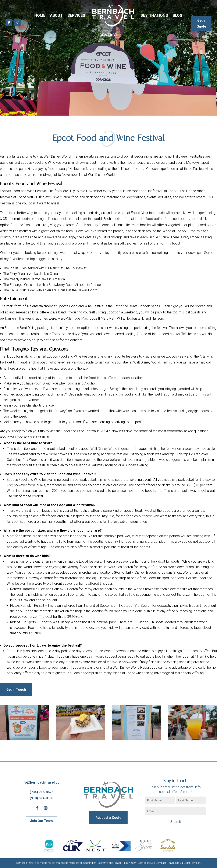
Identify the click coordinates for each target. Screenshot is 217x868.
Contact (108, 35)
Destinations (154, 15)
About (56, 15)
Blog (178, 15)
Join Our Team (41, 821)
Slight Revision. (192, 863)
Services (76, 15)
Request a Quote (108, 818)
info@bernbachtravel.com (42, 782)
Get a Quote (201, 23)
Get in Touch (16, 690)
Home (40, 15)
